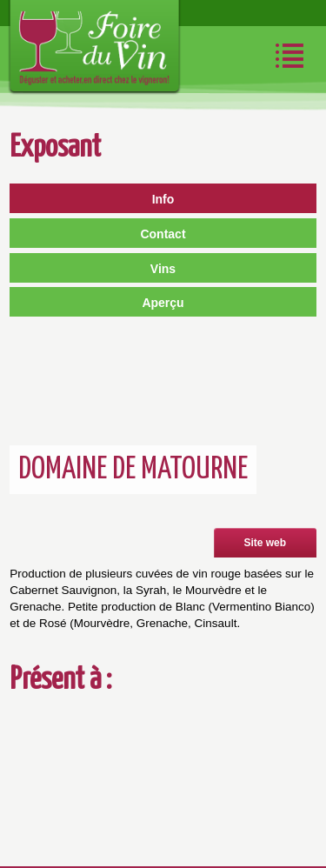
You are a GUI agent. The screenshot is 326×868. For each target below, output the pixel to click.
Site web (265, 543)
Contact (163, 234)
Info (163, 199)
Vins (163, 269)
